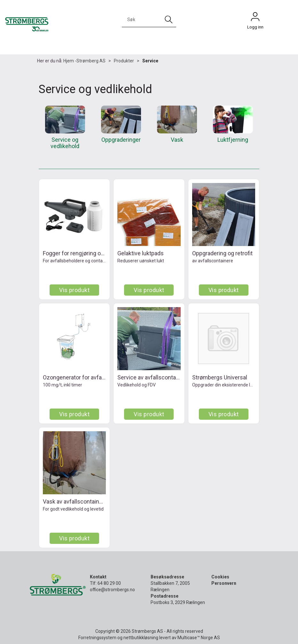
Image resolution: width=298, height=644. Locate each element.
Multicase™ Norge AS (199, 638)
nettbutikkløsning (141, 638)
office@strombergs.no (112, 590)
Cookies (220, 577)
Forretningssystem (97, 638)
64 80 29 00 (109, 583)
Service (150, 61)
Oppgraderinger (121, 140)
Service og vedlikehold (65, 143)
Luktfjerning (233, 140)
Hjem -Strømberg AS (84, 61)
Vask (177, 140)
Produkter (124, 61)
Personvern (224, 583)
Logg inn (255, 18)
